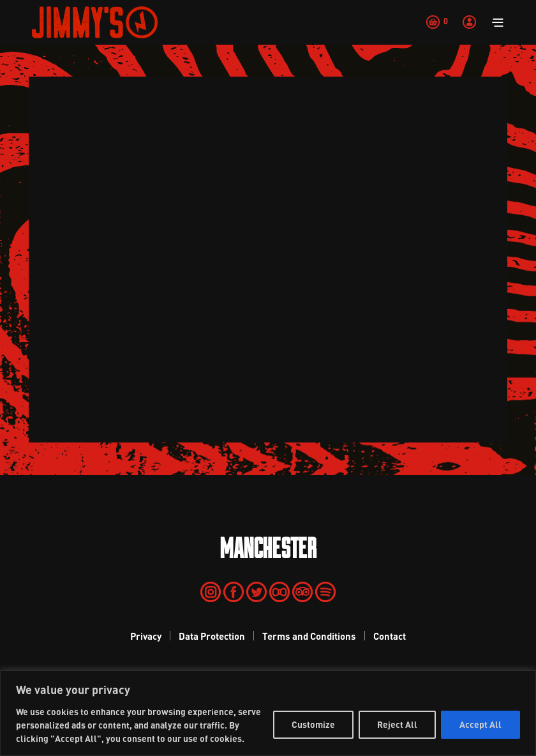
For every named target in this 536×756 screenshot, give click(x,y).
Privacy (146, 636)
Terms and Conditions (309, 636)
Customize (313, 724)
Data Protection (212, 636)
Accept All (480, 724)
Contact (390, 636)
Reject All (397, 724)
